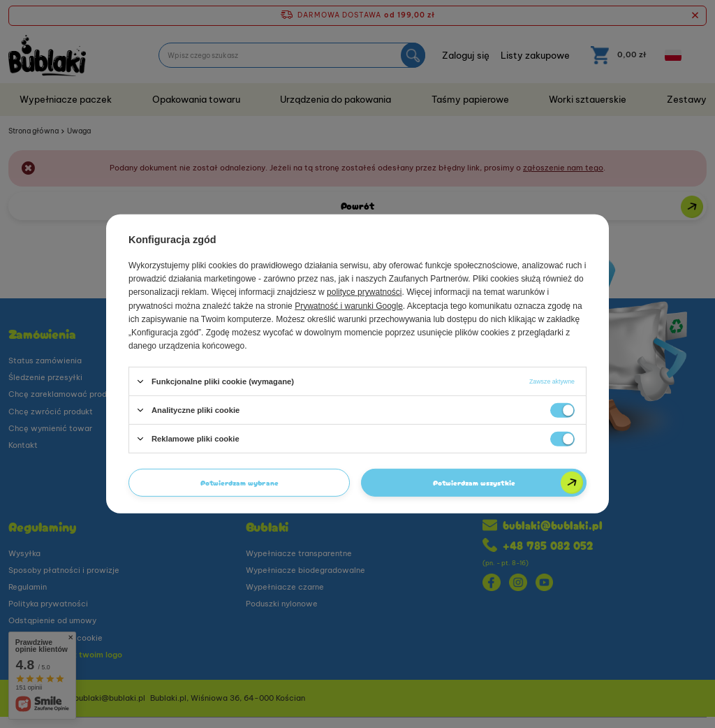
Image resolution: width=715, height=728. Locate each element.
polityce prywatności (364, 292)
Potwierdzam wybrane (239, 482)
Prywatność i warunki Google (349, 305)
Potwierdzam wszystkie (474, 482)
